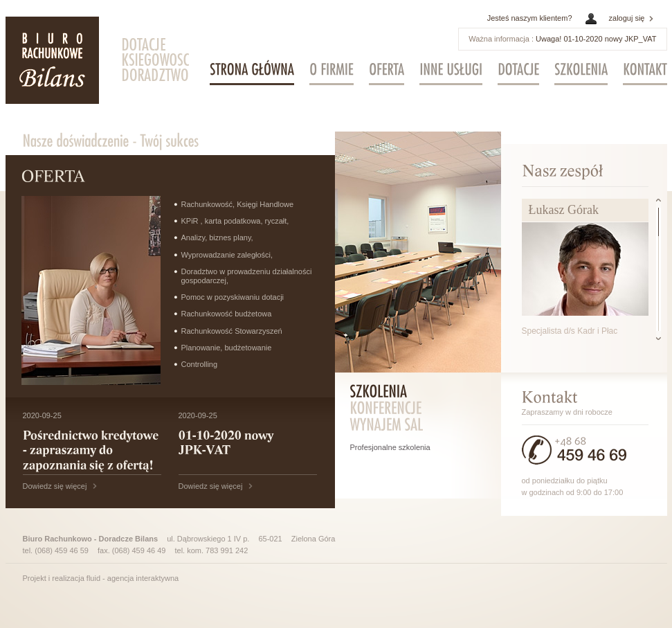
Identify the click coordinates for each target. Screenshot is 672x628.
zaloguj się (627, 18)
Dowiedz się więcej (55, 486)
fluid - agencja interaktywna (133, 578)
